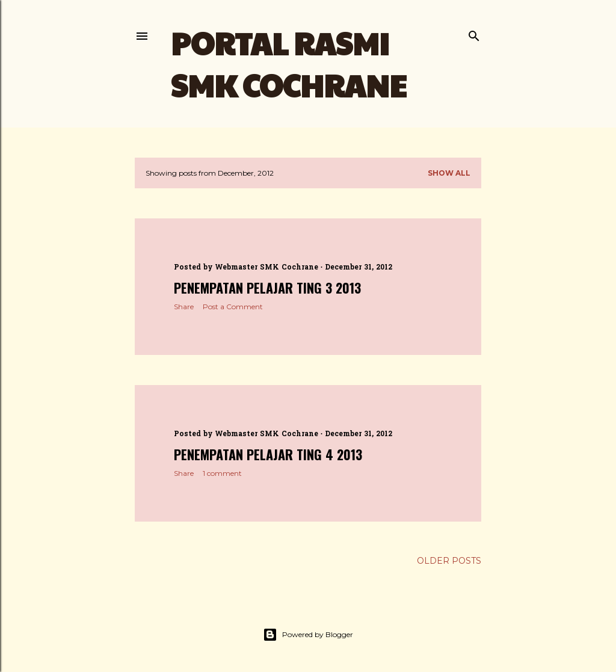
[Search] (474, 33)
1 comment (222, 473)
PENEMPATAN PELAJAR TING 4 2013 (268, 454)
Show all (449, 173)
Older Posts (449, 561)
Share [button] (184, 307)
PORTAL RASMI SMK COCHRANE (289, 64)
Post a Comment (233, 307)
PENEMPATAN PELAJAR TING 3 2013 (267, 288)
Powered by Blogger (308, 635)
